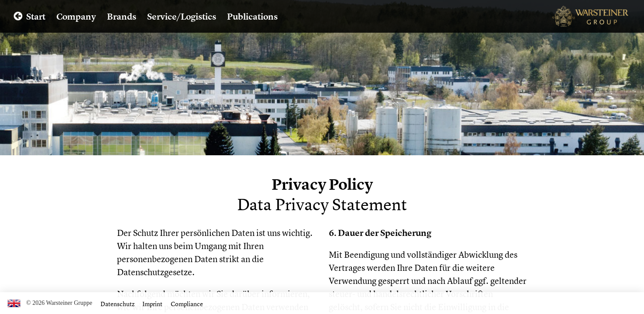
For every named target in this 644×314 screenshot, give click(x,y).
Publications (252, 16)
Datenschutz (117, 304)
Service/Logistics (182, 16)
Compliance (187, 304)
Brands (122, 16)
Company (76, 16)
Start (36, 16)
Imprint (152, 304)
